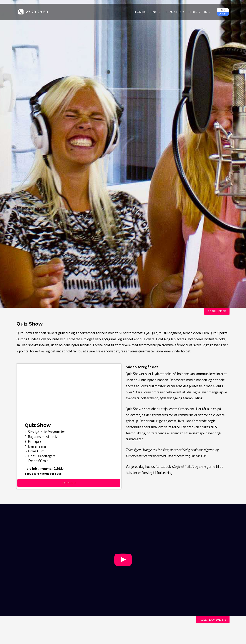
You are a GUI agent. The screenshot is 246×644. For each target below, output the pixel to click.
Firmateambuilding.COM (187, 12)
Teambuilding (145, 12)
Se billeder (217, 311)
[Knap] (123, 565)
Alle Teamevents (213, 620)
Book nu (69, 483)
